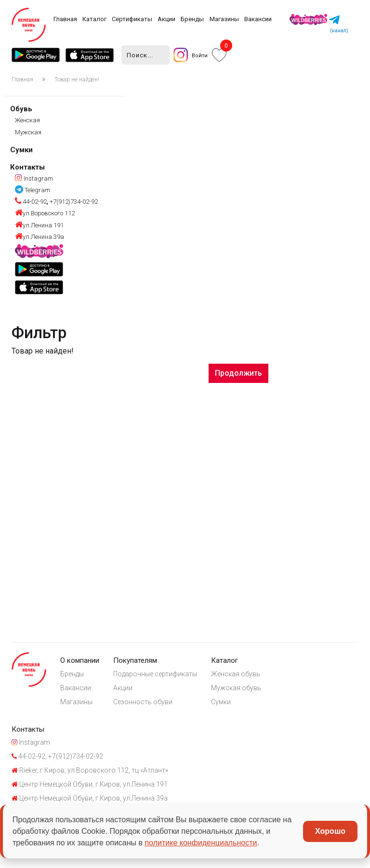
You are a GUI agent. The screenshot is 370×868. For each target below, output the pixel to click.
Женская (27, 121)
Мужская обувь (238, 689)
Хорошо (330, 831)
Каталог (94, 19)
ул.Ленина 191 (39, 225)
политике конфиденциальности (201, 843)
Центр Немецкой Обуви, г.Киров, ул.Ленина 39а (90, 802)
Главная (65, 19)
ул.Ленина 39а (40, 237)
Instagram (34, 178)
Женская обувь (238, 675)
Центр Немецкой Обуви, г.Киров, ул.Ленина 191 (90, 788)
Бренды (192, 19)
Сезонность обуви (144, 703)
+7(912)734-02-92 (73, 202)
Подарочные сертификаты (157, 675)
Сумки (21, 150)
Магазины (224, 19)
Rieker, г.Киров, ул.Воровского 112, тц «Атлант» (90, 774)
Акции (166, 19)
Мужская (28, 132)
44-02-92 (31, 202)
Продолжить (238, 373)
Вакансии (258, 19)
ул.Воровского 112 (45, 214)
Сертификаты (132, 19)
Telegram (33, 190)
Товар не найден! (77, 80)
